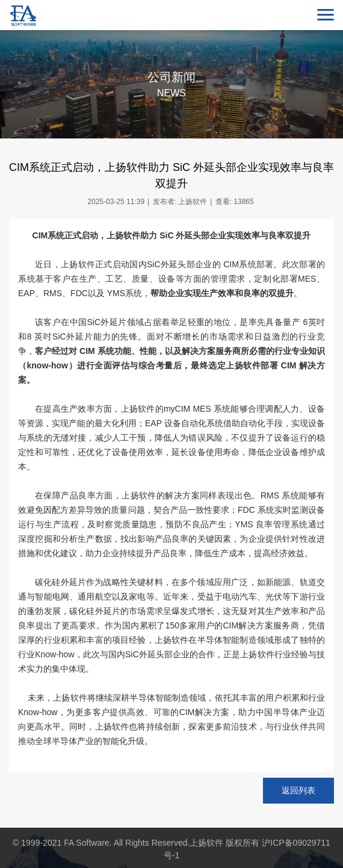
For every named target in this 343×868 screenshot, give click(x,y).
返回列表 (298, 790)
